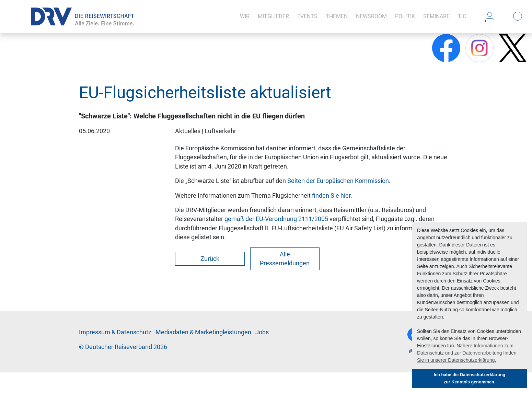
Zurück (210, 259)
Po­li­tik (405, 16)
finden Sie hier (331, 196)
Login (490, 16)
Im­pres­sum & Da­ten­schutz (115, 332)
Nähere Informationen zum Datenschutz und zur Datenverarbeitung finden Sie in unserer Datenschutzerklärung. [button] (467, 353)
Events (307, 16)
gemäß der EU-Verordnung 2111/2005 (276, 219)
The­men (337, 16)
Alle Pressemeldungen (285, 259)
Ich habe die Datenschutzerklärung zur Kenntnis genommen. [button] (470, 378)
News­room (371, 16)
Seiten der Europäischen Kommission (338, 181)
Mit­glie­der (273, 16)
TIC (462, 16)
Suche (518, 16)
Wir (245, 16)
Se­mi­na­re (436, 16)
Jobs (262, 332)
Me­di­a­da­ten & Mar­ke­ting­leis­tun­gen (203, 332)
